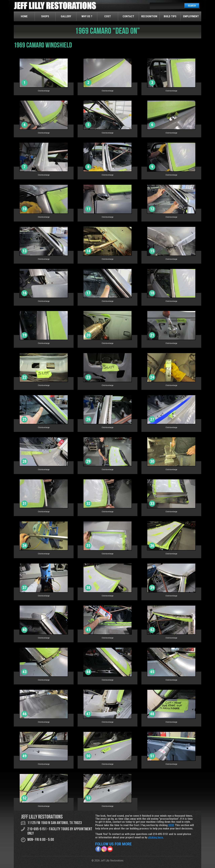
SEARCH (192, 6)
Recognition (149, 16)
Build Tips (170, 16)
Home (24, 16)
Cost (108, 16)
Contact (128, 16)
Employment (191, 16)
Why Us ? (87, 16)
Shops (45, 16)
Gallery (66, 16)
